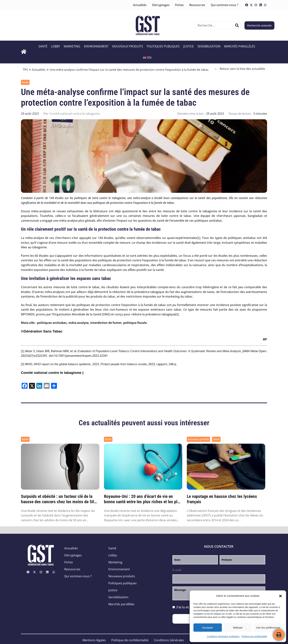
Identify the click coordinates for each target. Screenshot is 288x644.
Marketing (72, 46)
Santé (43, 46)
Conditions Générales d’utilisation (223, 636)
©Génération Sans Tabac (42, 331)
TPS (25, 70)
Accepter (208, 628)
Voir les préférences (268, 628)
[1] (199, 238)
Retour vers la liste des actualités (240, 69)
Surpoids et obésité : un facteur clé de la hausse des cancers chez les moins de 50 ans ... (57, 499)
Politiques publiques (163, 46)
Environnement (96, 46)
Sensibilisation (209, 46)
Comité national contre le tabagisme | (52, 373)
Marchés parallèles (240, 46)
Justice (189, 46)
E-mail (177, 570)
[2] (177, 314)
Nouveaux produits (128, 46)
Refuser (238, 628)
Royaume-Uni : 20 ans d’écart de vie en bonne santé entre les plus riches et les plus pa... (143, 499)
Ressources (197, 5)
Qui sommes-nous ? (224, 5)
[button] (280, 596)
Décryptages (161, 5)
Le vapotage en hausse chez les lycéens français (222, 499)
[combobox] (215, 25)
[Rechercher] (237, 25)
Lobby (56, 46)
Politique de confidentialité (254, 636)
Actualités (140, 5)
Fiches (179, 5)
